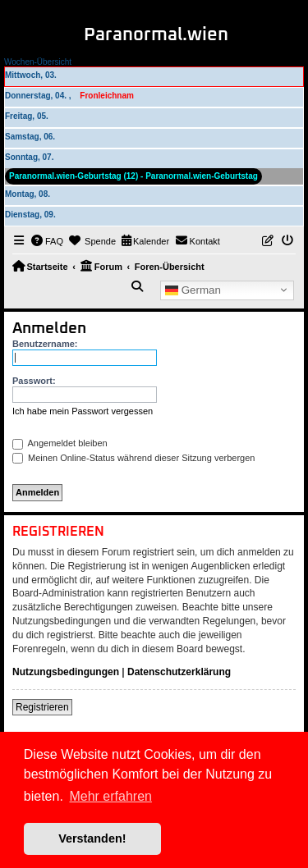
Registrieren (42, 707)
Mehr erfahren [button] (110, 796)
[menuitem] (48, 241)
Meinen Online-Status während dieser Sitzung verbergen (133, 458)
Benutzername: (45, 344)
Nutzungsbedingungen (66, 672)
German (193, 290)
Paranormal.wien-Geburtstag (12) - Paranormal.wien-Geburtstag (133, 176)
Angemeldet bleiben (60, 443)
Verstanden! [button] (92, 838)
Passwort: (34, 381)
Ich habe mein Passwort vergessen (83, 411)
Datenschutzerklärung (179, 672)
